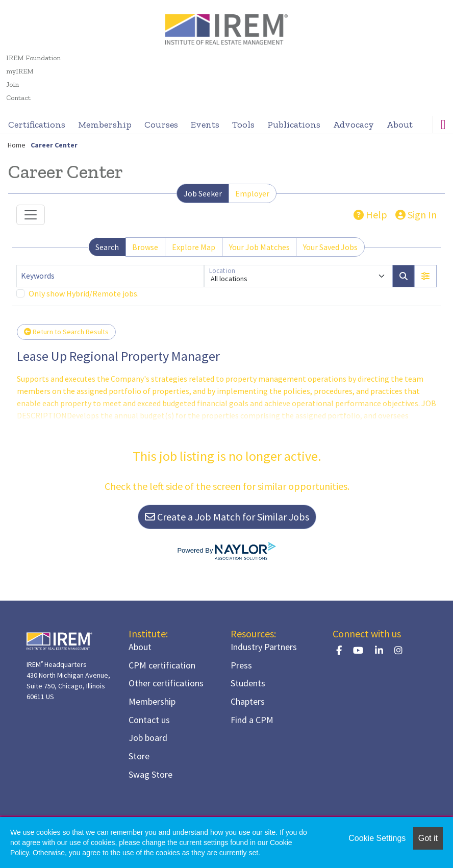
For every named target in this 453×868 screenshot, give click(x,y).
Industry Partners (264, 647)
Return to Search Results (66, 332)
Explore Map (194, 247)
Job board (148, 738)
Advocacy (354, 125)
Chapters (248, 701)
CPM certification (162, 665)
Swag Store (150, 774)
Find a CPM (252, 720)
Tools (243, 125)
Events (205, 125)
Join (12, 84)
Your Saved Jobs (330, 247)
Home (17, 145)
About (400, 125)
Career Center (54, 145)
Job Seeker (203, 193)
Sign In (416, 215)
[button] (425, 276)
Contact (18, 98)
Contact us (149, 720)
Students (248, 683)
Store (139, 756)
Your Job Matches (259, 247)
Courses (161, 125)
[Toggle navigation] (31, 215)
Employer (252, 193)
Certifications (37, 125)
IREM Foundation (33, 58)
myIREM (20, 71)
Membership (105, 125)
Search (107, 247)
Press (241, 665)
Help (370, 215)
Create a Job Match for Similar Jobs (227, 517)
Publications (294, 125)
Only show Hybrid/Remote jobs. (84, 293)
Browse (145, 247)
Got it (428, 838)
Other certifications (166, 683)
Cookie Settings (377, 838)
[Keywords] (110, 276)
